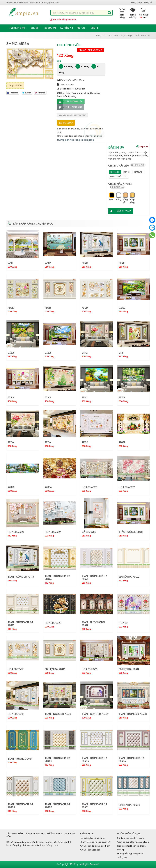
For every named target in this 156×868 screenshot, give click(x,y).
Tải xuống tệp (70, 101)
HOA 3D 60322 (127, 487)
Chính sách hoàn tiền (90, 850)
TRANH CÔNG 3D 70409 (95, 714)
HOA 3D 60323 (16, 532)
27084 (48, 487)
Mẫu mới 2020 (143, 35)
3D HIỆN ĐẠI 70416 (55, 669)
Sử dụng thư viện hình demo (131, 838)
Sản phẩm (113, 35)
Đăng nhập (136, 3)
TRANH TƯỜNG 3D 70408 (133, 714)
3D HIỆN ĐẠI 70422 (129, 577)
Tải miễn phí (66, 28)
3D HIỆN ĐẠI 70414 (129, 669)
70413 (85, 263)
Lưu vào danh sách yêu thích (72, 115)
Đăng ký (148, 3)
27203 (122, 308)
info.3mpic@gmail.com (48, 3)
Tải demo (66, 123)
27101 (11, 263)
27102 (85, 442)
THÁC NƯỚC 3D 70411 (131, 532)
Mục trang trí (18, 28)
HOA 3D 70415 (90, 669)
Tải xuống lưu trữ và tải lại (93, 838)
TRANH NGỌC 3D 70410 (58, 714)
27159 (122, 397)
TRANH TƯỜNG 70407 (20, 759)
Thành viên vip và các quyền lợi (95, 842)
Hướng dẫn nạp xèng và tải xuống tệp (130, 856)
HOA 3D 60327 (53, 532)
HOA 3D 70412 (16, 714)
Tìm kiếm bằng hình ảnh (63, 20)
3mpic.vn (144, 147)
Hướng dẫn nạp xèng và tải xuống (75, 140)
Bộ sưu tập (50, 28)
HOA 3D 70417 (16, 669)
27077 (122, 442)
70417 (85, 308)
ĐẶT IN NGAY (120, 211)
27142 (48, 397)
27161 (84, 397)
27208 (48, 353)
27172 (85, 353)
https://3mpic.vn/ (49, 845)
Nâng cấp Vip (133, 13)
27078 (11, 487)
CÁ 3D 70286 (89, 532)
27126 (11, 442)
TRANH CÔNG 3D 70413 (21, 577)
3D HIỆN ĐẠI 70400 (129, 805)
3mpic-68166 (15, 85)
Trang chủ (101, 35)
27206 (11, 353)
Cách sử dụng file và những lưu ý (133, 842)
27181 (121, 353)
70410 (11, 308)
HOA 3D (123, 623)
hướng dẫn (139, 165)
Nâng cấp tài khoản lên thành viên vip (131, 848)
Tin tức (82, 28)
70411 (122, 263)
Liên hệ (95, 28)
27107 (48, 263)
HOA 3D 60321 (90, 487)
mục (144, 13)
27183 (11, 397)
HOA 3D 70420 (53, 623)
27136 (48, 442)
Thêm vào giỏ (70, 107)
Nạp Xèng (122, 13)
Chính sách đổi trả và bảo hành (95, 846)
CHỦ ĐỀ (36, 28)
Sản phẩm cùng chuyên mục (33, 224)
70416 (48, 308)
